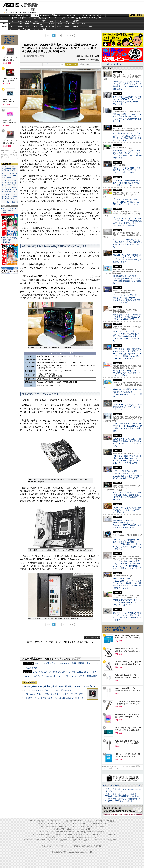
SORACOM (64, 832)
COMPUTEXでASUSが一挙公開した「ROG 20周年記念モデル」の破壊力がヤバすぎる (127, 183)
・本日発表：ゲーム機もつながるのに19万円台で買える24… (9, 190)
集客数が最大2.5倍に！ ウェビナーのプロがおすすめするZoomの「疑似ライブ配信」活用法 (127, 317)
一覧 (62, 64)
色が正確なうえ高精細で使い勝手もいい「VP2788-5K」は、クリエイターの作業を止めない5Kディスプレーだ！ (127, 100)
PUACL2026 (86, 18)
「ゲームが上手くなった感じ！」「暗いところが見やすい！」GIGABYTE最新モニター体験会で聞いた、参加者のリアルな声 (127, 475)
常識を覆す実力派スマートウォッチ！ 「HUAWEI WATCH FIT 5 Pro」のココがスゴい (127, 602)
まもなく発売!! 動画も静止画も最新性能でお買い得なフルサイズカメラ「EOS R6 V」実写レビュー (69, 686)
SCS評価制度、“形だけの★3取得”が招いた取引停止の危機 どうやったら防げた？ (127, 373)
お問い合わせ (87, 846)
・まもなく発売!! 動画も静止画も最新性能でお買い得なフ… (9, 169)
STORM (104, 824)
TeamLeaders (54, 18)
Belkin (83, 24)
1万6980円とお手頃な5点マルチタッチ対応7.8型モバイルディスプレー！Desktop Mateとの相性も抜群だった (127, 154)
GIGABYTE (36, 24)
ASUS (60, 21)
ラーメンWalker (29, 840)
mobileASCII (79, 837)
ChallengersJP (96, 18)
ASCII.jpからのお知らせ (112, 785)
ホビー (61, 15)
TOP (31, 821)
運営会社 (77, 846)
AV (74, 15)
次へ (72, 35)
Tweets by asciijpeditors (112, 64)
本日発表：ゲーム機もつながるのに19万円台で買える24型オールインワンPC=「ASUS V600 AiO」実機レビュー (75, 698)
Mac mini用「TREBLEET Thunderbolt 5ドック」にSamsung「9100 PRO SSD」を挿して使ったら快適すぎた (127, 524)
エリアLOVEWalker (41, 840)
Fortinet (75, 26)
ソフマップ (36, 29)
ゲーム (102, 15)
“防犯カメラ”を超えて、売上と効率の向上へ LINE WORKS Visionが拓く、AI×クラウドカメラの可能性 (127, 427)
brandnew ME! (44, 29)
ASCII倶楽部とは (12, 202)
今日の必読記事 (48, 837)
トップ (4, 15)
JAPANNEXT (28, 29)
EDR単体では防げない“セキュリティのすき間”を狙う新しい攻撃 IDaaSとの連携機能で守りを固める (127, 280)
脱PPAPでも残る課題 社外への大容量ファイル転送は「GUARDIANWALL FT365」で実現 (127, 393)
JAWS (12, 26)
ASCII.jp (11, 5)
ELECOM (12, 24)
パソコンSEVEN (44, 21)
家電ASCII (23, 18)
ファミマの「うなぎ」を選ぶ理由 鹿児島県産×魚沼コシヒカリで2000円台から (128, 510)
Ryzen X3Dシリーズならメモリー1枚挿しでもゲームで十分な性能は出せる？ (127, 407)
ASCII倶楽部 (136, 15)
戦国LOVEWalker (114, 840)
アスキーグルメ (33, 18)
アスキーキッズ (6, 18)
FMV (12, 21)
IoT (13, 15)
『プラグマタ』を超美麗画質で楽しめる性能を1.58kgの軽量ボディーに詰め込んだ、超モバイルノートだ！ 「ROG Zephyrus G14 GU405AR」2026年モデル (127, 354)
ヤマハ (83, 26)
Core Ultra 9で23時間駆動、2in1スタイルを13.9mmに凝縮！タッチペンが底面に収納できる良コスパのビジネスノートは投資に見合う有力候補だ (127, 544)
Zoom (91, 26)
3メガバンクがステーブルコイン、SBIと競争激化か (48, 690)
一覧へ (139, 785)
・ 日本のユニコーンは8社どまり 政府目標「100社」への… (10, 197)
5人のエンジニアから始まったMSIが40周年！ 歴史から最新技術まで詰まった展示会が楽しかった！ (127, 243)
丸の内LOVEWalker (102, 840)
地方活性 (79, 18)
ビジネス (19, 15)
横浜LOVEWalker (53, 840)
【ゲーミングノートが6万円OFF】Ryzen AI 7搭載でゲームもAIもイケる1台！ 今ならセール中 (127, 202)
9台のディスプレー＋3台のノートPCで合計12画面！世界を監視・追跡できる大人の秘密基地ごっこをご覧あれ (127, 496)
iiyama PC (65, 824)
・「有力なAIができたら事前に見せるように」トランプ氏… (9, 183)
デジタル (29, 5)
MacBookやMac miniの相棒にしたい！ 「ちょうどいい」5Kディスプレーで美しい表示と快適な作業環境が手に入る (127, 258)
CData (59, 26)
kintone (28, 26)
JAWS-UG (49, 826)
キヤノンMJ (20, 29)
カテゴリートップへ (92, 637)
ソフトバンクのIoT (99, 26)
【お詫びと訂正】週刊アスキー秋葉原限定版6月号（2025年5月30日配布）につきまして (123, 800)
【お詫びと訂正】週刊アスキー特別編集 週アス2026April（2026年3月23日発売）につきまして (122, 795)
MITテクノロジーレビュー (92, 837)
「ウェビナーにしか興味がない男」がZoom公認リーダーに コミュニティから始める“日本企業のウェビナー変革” (127, 299)
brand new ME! (85, 829)
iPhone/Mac (45, 15)
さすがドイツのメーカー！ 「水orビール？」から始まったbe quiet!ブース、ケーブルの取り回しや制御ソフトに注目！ (127, 137)
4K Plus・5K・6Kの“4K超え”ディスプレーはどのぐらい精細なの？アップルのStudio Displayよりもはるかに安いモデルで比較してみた (127, 336)
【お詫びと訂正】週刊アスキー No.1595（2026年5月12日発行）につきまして (123, 790)
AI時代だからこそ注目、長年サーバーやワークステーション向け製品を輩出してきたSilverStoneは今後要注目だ (127, 85)
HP (67, 21)
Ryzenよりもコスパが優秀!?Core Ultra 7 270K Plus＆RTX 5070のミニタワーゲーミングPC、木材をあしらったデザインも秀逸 (127, 459)
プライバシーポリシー (64, 846)
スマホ (85, 15)
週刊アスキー (43, 18)
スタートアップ (93, 15)
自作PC (68, 15)
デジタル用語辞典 (69, 837)
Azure (36, 26)
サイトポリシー (48, 846)
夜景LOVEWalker (78, 840)
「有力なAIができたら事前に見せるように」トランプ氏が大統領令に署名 (58, 694)
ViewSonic (75, 24)
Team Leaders (68, 835)
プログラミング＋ (79, 835)
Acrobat (20, 26)
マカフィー (12, 29)
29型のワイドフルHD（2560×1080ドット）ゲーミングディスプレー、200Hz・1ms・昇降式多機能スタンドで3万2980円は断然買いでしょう (127, 583)
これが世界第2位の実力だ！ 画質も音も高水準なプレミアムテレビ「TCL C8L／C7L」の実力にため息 (127, 442)
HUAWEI (67, 24)
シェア (45, 64)
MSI (52, 21)
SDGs (73, 18)
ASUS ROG (28, 24)
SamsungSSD (42, 24)
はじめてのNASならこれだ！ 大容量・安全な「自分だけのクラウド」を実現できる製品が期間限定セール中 (127, 118)
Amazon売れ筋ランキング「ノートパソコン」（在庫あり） (9, 40)
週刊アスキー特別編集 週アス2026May (10, 240)
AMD (20, 24)
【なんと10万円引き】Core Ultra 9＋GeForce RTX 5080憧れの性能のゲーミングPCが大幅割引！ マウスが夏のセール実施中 (127, 222)
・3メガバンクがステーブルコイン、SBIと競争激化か (10, 176)
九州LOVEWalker (90, 840)
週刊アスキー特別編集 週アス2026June (10, 211)
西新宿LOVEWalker (65, 840)
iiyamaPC (28, 21)
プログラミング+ (65, 18)
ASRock (51, 24)
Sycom (36, 21)
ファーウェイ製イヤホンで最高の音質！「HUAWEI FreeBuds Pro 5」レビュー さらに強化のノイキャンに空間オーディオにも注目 (127, 565)
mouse (20, 21)
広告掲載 (97, 846)
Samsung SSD (43, 832)
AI (9, 15)
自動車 (54, 15)
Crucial (60, 24)
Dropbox (52, 26)
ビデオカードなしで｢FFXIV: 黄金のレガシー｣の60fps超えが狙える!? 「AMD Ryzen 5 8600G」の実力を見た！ (127, 616)
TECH (27, 15)
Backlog (67, 26)
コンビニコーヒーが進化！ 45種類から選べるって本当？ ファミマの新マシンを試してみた (127, 170)
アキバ (79, 15)
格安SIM (15, 18)
